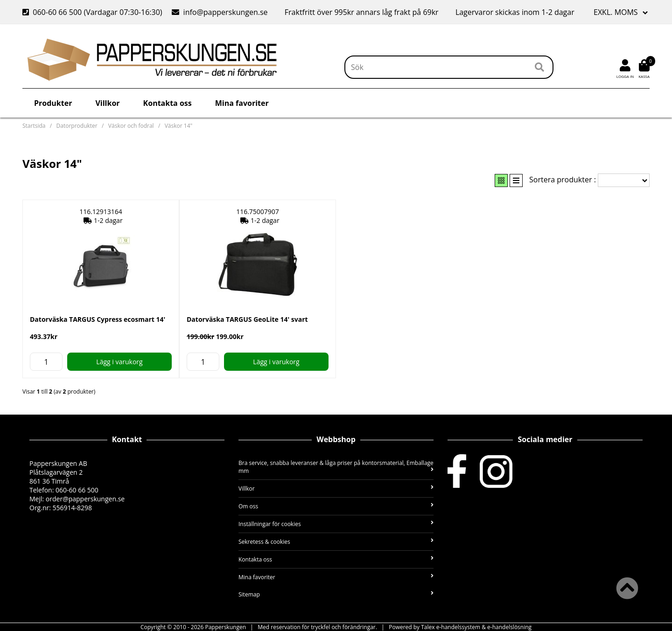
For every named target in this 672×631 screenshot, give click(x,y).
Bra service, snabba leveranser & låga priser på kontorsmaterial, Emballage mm (336, 467)
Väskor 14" (179, 126)
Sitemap (336, 594)
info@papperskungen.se (220, 12)
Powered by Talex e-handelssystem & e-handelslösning (460, 627)
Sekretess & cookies (336, 542)
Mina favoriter (242, 103)
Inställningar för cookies (336, 524)
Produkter (53, 103)
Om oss (336, 506)
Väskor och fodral (131, 126)
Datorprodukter (77, 126)
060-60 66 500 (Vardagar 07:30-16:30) (93, 12)
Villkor (107, 103)
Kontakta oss (168, 103)
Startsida (34, 126)
